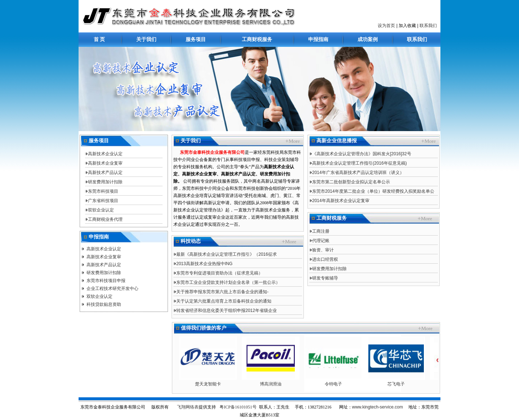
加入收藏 (407, 26)
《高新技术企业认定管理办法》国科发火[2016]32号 (362, 154)
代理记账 (321, 241)
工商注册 (321, 231)
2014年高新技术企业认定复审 (341, 201)
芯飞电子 (399, 384)
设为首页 (386, 26)
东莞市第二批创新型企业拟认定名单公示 (351, 182)
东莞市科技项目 (103, 191)
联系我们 (428, 26)
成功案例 (368, 39)
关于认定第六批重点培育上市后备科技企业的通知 (224, 301)
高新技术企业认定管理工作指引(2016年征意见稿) (360, 163)
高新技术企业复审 (105, 163)
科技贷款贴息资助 (104, 304)
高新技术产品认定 (105, 173)
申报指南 (318, 39)
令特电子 (336, 384)
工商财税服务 (257, 39)
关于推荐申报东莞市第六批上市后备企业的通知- (222, 292)
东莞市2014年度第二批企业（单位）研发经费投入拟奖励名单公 (373, 191)
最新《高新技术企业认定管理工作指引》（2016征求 (227, 254)
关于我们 (146, 39)
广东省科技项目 (103, 201)
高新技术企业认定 (105, 154)
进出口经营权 (325, 259)
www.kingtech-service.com (378, 407)
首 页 (99, 39)
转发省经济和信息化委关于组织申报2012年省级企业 (227, 310)
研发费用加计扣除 (105, 182)
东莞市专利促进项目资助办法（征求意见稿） (219, 273)
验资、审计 (323, 250)
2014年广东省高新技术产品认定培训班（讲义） (358, 173)
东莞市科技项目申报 (106, 281)
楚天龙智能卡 (211, 384)
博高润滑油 (274, 384)
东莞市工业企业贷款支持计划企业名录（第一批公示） (228, 282)
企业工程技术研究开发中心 (112, 289)
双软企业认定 (101, 210)
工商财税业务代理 (105, 219)
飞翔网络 (186, 407)
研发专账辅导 (325, 278)
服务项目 (196, 39)
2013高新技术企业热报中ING (204, 264)
